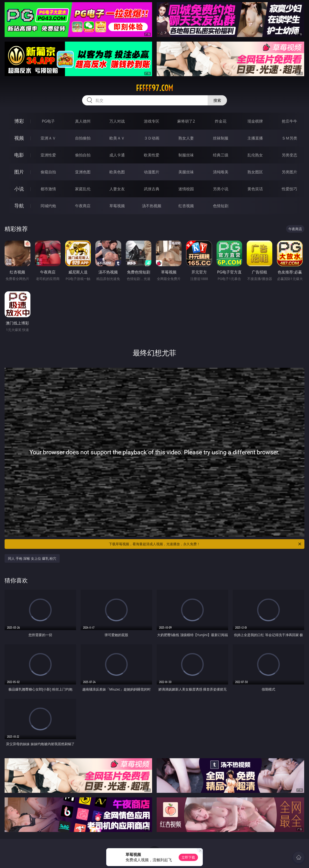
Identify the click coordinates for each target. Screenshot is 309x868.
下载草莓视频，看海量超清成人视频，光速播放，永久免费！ (205, 544)
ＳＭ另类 (289, 138)
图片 (19, 172)
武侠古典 (152, 189)
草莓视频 (117, 206)
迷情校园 (186, 189)
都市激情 (48, 189)
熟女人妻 (186, 138)
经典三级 (221, 155)
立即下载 (188, 857)
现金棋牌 (255, 121)
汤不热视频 (152, 206)
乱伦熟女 (255, 155)
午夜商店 (83, 206)
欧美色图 (117, 172)
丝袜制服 (221, 138)
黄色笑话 (255, 189)
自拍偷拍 (83, 138)
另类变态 (289, 155)
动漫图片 (152, 172)
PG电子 (48, 121)
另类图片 (289, 172)
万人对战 (117, 121)
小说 (19, 189)
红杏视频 (186, 206)
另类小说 (221, 189)
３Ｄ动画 (152, 138)
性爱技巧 (289, 189)
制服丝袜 (186, 155)
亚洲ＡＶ (48, 138)
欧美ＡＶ (117, 138)
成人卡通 (117, 155)
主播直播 (255, 138)
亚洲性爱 (48, 155)
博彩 (19, 121)
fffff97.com (154, 88)
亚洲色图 (83, 172)
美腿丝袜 (186, 172)
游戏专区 (152, 121)
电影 (19, 155)
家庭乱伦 (83, 189)
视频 (19, 138)
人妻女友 (117, 189)
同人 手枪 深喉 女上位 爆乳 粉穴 (32, 558)
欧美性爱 (152, 155)
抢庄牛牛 (289, 121)
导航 (19, 206)
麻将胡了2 (186, 121)
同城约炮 (48, 206)
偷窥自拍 (48, 172)
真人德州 (83, 121)
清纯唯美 (221, 172)
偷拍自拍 (83, 155)
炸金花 (221, 121)
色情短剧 (221, 206)
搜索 (217, 100)
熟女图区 (255, 172)
